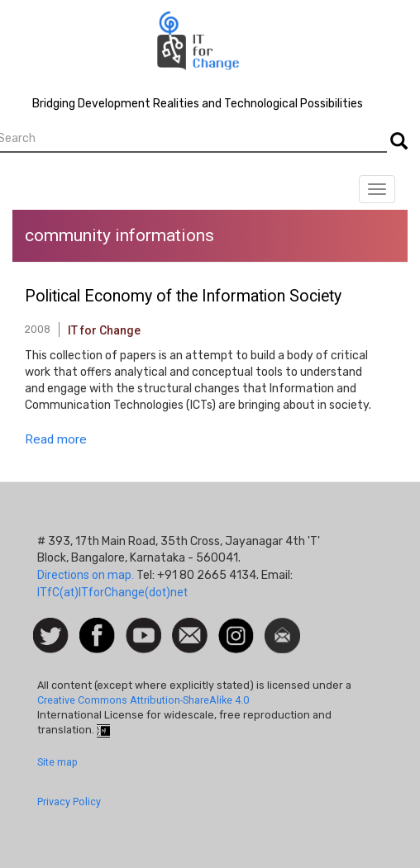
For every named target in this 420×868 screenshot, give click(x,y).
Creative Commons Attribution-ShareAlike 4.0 (143, 700)
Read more (56, 439)
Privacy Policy (69, 802)
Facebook (97, 626)
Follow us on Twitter (51, 636)
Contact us (190, 634)
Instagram (236, 626)
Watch (142, 626)
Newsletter (282, 626)
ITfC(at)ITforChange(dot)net (112, 592)
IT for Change (104, 330)
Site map (57, 762)
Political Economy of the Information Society (183, 296)
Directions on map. (86, 575)
